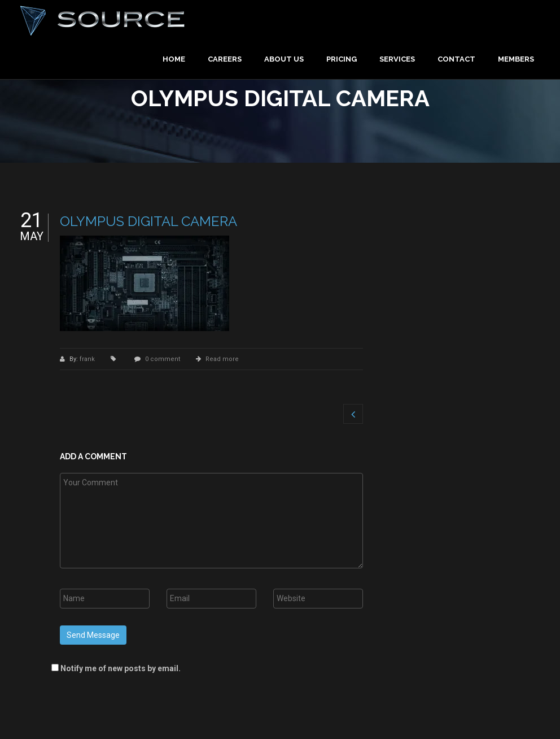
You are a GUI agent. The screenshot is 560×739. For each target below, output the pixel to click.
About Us (284, 59)
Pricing (342, 59)
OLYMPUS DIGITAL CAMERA (148, 221)
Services (397, 59)
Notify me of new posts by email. (121, 668)
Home (174, 59)
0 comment (163, 359)
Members (516, 59)
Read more (222, 359)
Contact (456, 59)
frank (88, 359)
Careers (225, 59)
